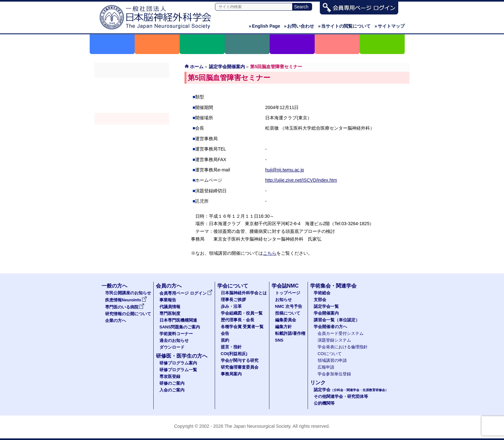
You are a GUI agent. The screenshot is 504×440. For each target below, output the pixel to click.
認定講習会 (132, 130)
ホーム (197, 67)
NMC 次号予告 (289, 307)
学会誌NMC (285, 286)
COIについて (330, 354)
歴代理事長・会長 (238, 320)
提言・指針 (231, 347)
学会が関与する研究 (240, 361)
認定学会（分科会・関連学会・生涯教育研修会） (132, 107)
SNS (279, 340)
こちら (270, 253)
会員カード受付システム (341, 334)
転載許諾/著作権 (290, 334)
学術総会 (132, 84)
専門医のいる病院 (125, 307)
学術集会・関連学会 (333, 286)
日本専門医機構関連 (178, 320)
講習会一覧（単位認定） (337, 320)
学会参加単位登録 (334, 374)
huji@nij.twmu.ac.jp (285, 170)
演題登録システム (334, 340)
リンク (318, 383)
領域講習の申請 (332, 361)
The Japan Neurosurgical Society (257, 426)
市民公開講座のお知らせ (128, 293)
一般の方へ (114, 286)
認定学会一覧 (326, 307)
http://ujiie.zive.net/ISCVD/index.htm (301, 180)
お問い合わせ (299, 26)
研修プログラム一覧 (178, 370)
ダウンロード (172, 347)
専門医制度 (170, 314)
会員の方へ (169, 286)
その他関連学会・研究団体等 (341, 397)
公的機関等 (324, 403)
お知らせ (283, 300)
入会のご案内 (172, 390)
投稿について (288, 313)
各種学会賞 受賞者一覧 (242, 327)
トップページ (288, 293)
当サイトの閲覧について (344, 26)
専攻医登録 (170, 377)
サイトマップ (390, 26)
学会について (233, 286)
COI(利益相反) (234, 354)
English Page (265, 26)
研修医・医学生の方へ (182, 356)
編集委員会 (286, 320)
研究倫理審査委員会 (240, 367)
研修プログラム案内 (178, 363)
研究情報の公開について (128, 314)
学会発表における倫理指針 (343, 347)
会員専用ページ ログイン (186, 293)
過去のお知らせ (174, 341)
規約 (225, 340)
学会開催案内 (132, 119)
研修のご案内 (172, 383)
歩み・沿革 (231, 307)
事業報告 (168, 300)
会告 (225, 334)
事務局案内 (231, 374)
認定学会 (351, 390)
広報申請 (326, 367)
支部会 (132, 96)
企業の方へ (116, 321)
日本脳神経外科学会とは (244, 293)
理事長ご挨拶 (233, 300)
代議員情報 (170, 307)
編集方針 (283, 327)
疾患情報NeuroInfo (126, 300)
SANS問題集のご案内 (180, 327)
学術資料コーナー (176, 334)
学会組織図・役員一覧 (242, 313)
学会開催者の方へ (132, 142)
